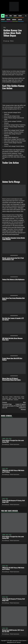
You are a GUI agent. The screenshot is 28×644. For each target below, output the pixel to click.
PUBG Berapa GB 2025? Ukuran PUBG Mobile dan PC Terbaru (13, 471)
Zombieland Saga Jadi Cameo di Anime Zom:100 (8, 405)
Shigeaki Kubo (10, 400)
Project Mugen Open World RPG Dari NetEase (12, 359)
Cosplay (20, 20)
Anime (7, 397)
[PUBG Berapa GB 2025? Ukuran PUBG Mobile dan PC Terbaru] (14, 457)
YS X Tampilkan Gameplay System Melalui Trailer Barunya (14, 239)
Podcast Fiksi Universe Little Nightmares (13, 279)
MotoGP (3, 20)
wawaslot (16, 400)
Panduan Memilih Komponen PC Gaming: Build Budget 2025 (14, 501)
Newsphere (10, 642)
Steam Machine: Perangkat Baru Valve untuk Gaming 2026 (13, 441)
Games (15, 16)
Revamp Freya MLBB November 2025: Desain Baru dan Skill (13, 631)
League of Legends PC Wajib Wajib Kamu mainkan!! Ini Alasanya (20, 406)
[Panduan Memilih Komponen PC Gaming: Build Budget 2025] (14, 487)
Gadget (20, 16)
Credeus (11, 397)
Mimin (12, 41)
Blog (6, 16)
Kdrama (8, 20)
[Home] (3, 16)
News (11, 16)
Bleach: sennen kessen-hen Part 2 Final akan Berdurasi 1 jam (13, 259)
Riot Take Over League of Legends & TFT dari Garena (13, 319)
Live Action (15, 398)
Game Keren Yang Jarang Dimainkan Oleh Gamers (13, 299)
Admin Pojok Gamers (15, 444)
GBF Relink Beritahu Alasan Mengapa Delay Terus (12, 339)
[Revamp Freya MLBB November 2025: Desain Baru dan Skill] (14, 616)
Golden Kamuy (17, 397)
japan (10, 398)
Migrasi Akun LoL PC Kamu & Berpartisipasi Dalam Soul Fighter (12, 379)
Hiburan (14, 20)
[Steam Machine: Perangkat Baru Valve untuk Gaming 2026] (14, 427)
